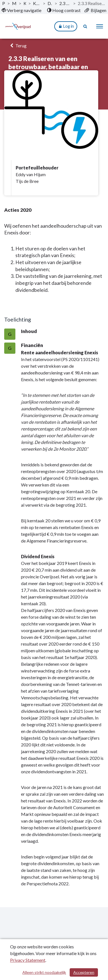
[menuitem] (22, 10)
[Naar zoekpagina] (86, 26)
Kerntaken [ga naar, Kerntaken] (25, 3)
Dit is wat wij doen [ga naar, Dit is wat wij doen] (50, 3)
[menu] (100, 26)
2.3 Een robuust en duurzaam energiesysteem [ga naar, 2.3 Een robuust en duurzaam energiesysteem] (65, 3)
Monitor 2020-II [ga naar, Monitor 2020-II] (14, 3)
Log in (66, 26)
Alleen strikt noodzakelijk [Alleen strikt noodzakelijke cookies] (44, 972)
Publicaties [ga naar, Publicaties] (4, 3)
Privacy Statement (28, 960)
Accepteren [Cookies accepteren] (84, 972)
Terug (17, 46)
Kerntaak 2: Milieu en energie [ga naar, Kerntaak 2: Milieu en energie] (37, 3)
